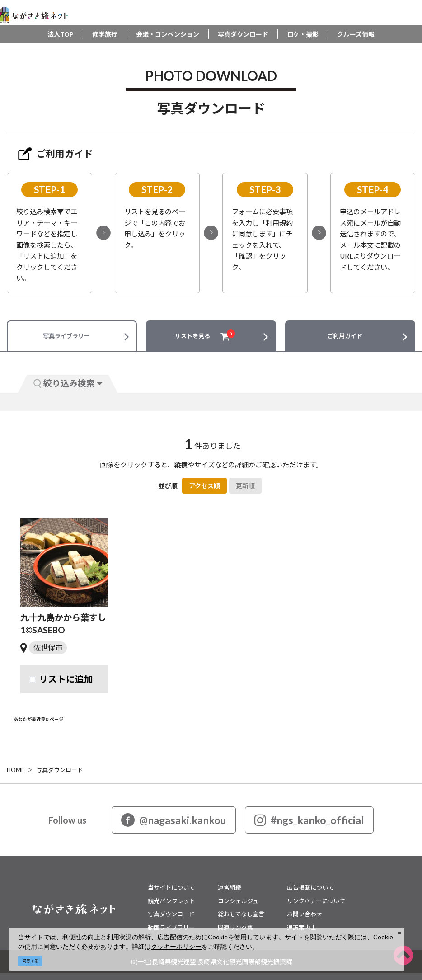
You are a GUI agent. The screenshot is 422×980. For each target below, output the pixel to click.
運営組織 (230, 887)
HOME (16, 770)
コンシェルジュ (238, 901)
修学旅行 (105, 34)
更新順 (245, 486)
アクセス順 (204, 486)
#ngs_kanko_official (309, 820)
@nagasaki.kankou (174, 820)
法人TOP (61, 34)
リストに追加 (66, 679)
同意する (30, 961)
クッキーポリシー (176, 946)
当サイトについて (171, 887)
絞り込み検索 (68, 383)
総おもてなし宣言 (241, 914)
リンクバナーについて (316, 901)
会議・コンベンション (168, 34)
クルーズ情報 (356, 34)
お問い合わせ (305, 914)
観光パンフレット (171, 901)
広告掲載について (310, 887)
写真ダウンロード (243, 34)
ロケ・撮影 (303, 34)
